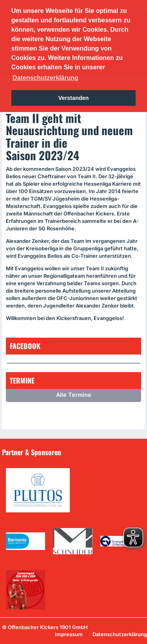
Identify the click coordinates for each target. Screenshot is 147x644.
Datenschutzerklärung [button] (45, 78)
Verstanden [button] (74, 98)
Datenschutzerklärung (120, 634)
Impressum (69, 634)
